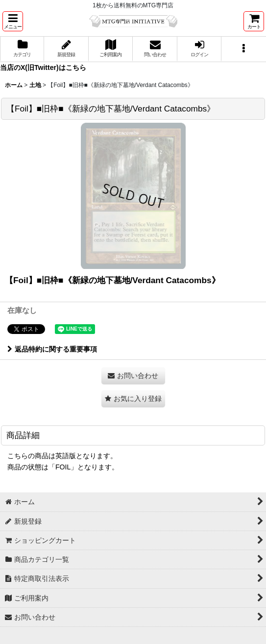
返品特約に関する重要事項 (52, 349)
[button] (13, 21)
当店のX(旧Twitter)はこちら (43, 67)
